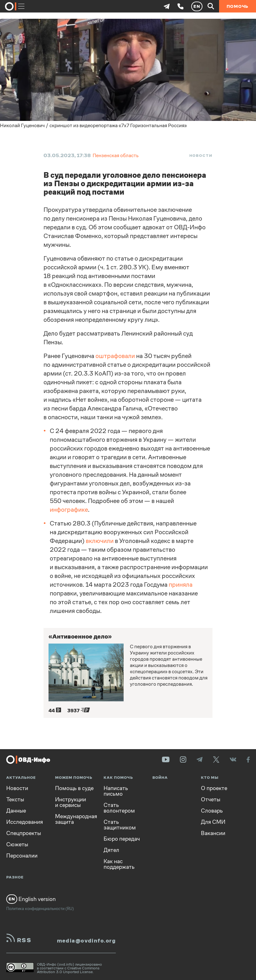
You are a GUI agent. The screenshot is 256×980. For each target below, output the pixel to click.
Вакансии (213, 833)
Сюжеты (17, 844)
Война (160, 778)
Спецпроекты (24, 833)
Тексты (15, 799)
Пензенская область (116, 155)
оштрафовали (115, 356)
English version (31, 899)
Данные (16, 811)
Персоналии (22, 856)
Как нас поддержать (119, 864)
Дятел (111, 850)
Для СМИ (213, 822)
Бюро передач (122, 839)
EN (197, 6)
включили (100, 541)
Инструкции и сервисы (71, 802)
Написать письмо (116, 791)
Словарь (212, 811)
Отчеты (211, 799)
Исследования (25, 822)
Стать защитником (120, 825)
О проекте (214, 788)
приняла (181, 585)
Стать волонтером (119, 808)
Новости (201, 156)
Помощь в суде (74, 788)
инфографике (69, 510)
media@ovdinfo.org (86, 941)
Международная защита (75, 819)
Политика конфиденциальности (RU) (40, 909)
